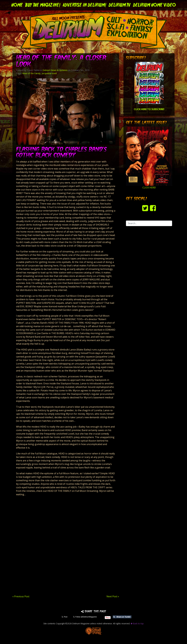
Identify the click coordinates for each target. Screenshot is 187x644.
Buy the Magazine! (43, 5)
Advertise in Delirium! (84, 5)
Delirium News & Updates (55, 70)
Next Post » (113, 596)
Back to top (137, 623)
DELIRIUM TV (120, 5)
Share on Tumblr (122, 617)
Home (17, 5)
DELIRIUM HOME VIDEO (154, 5)
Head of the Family (31, 73)
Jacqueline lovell (49, 73)
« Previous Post (21, 596)
